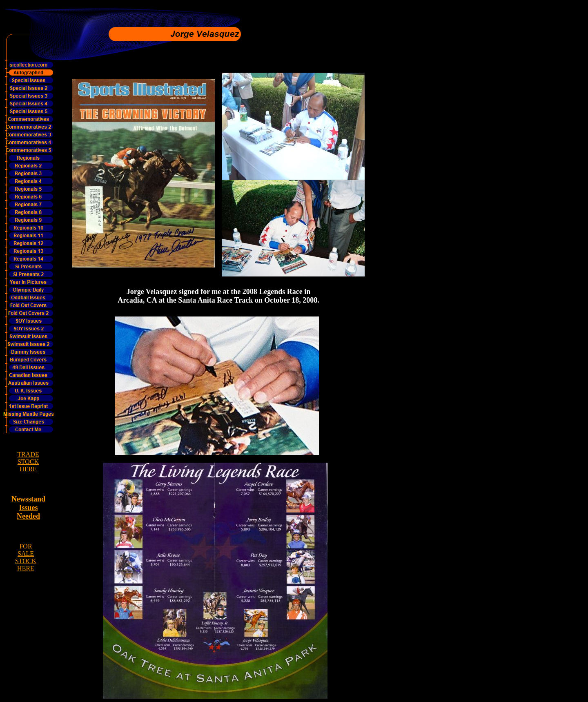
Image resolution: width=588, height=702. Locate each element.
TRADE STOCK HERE (28, 462)
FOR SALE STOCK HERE (26, 557)
